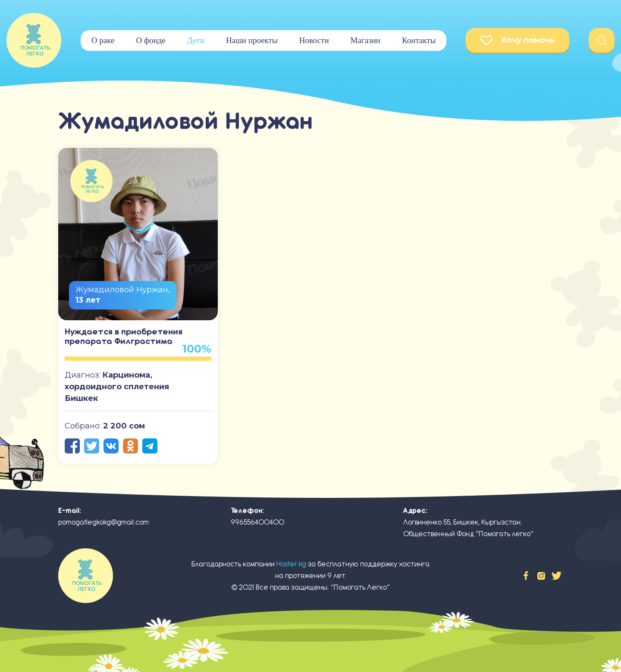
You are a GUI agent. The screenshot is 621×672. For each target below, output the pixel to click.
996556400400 (257, 522)
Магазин (365, 40)
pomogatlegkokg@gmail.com (103, 522)
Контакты (419, 40)
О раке (103, 40)
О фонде (151, 40)
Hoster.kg (291, 564)
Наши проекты (252, 40)
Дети (196, 40)
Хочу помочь (518, 40)
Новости (314, 40)
